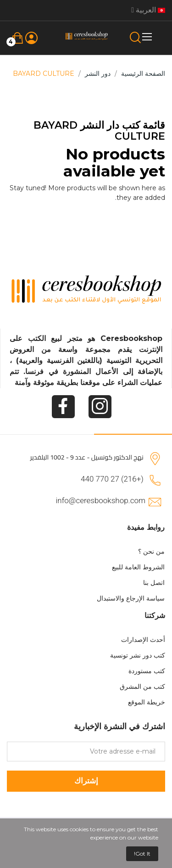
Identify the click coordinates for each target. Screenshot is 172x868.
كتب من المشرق (142, 686)
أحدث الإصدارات (143, 640)
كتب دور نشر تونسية (138, 655)
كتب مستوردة (147, 671)
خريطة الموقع (147, 702)
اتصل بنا (154, 583)
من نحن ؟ (151, 551)
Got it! (142, 854)
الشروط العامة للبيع (138, 567)
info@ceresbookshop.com (101, 500)
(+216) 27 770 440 (112, 479)
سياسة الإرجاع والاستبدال (131, 598)
